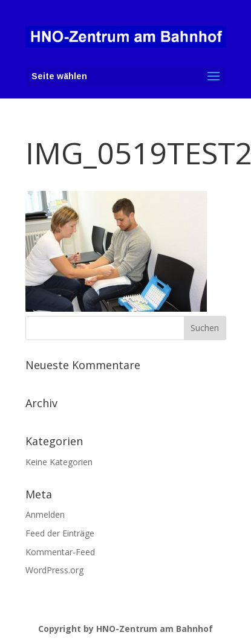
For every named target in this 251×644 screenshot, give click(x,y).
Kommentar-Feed (60, 552)
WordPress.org (54, 570)
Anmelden (45, 514)
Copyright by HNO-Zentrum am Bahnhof (125, 629)
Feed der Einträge (60, 533)
